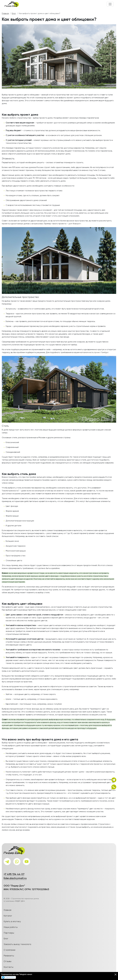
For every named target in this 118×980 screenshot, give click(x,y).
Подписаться (8, 977)
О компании (9, 950)
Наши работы (11, 927)
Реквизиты (9, 956)
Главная (5, 14)
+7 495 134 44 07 (14, 874)
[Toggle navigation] (110, 4)
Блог (14, 14)
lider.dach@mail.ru (15, 878)
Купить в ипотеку (12, 922)
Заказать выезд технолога (17, 944)
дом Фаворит (75, 224)
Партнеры (9, 933)
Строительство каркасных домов (25, 899)
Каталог (8, 916)
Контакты (8, 967)
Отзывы (8, 961)
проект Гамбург (101, 353)
